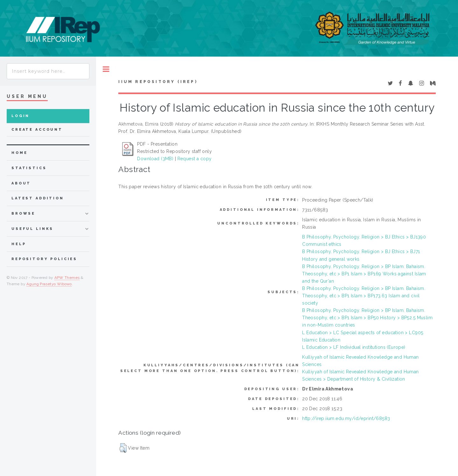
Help (19, 244)
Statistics (29, 168)
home (19, 153)
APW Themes (67, 278)
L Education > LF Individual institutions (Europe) (354, 347)
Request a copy (195, 159)
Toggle (106, 69)
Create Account (37, 130)
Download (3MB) (155, 159)
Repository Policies (44, 259)
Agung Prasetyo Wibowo (49, 284)
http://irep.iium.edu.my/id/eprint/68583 (346, 418)
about (21, 183)
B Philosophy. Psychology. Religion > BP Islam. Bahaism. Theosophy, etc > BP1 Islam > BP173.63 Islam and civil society (364, 296)
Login (21, 116)
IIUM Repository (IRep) (158, 82)
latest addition (38, 198)
